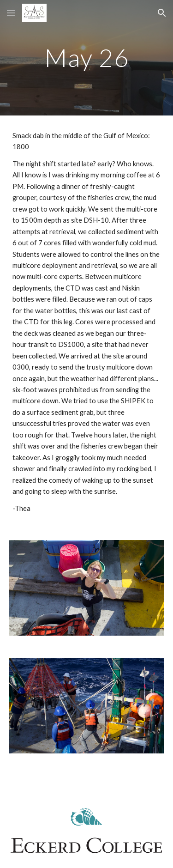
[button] (11, 13)
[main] (87, 58)
